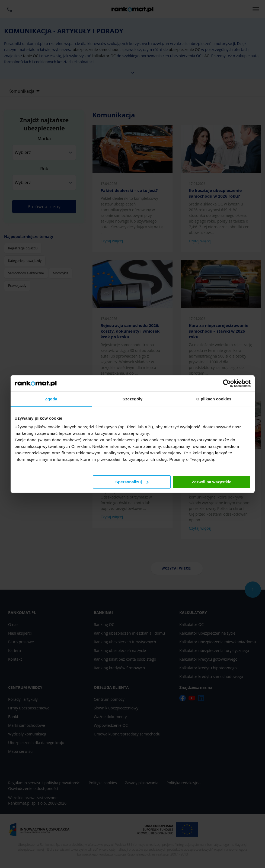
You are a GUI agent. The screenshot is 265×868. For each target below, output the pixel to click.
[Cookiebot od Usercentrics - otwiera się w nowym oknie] (227, 383)
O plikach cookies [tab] (214, 399)
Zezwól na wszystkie (212, 482)
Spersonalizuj (132, 482)
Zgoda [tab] (51, 399)
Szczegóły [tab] (132, 399)
